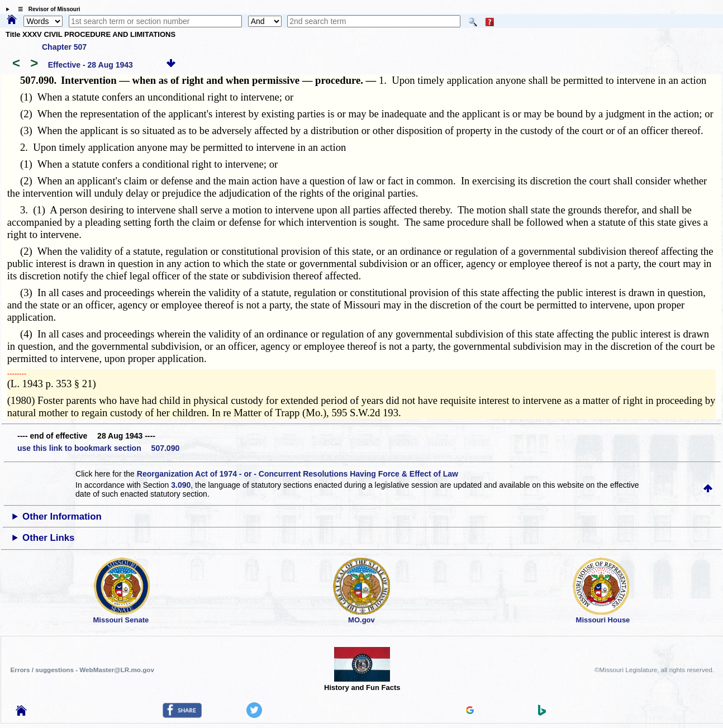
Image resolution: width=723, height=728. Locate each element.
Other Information (62, 517)
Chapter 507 (64, 47)
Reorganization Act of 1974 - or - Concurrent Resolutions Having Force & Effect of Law (298, 474)
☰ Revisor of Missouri (46, 9)
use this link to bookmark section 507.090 (98, 448)
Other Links (48, 538)
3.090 (181, 485)
